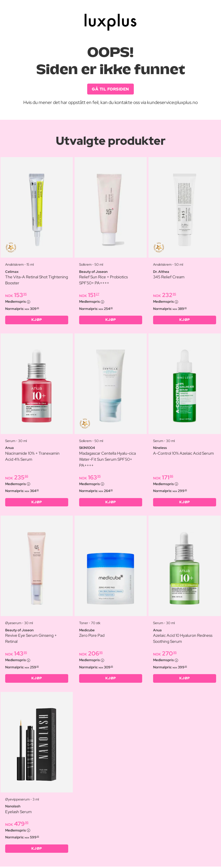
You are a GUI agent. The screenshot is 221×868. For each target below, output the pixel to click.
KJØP (37, 320)
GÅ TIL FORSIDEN (110, 89)
